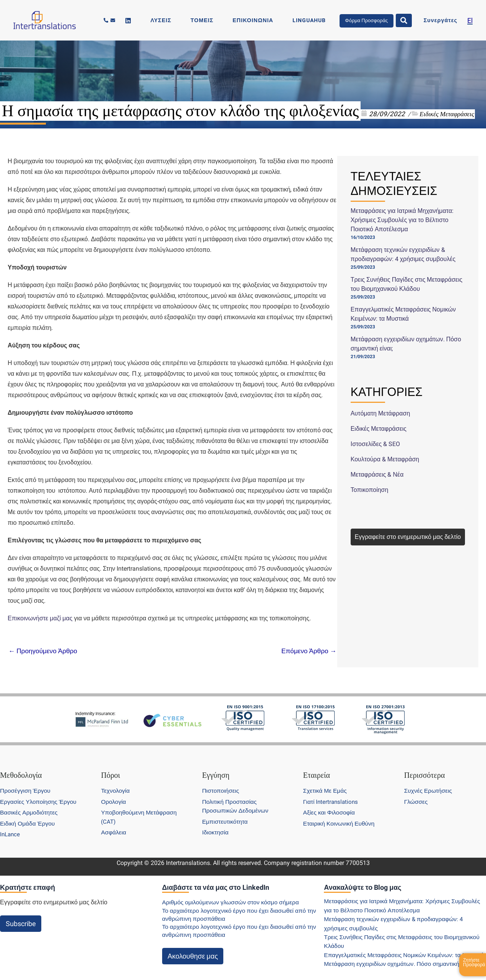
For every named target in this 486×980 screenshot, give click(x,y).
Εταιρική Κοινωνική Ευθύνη (341, 815)
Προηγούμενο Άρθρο (44, 651)
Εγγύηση (216, 766)
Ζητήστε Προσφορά (474, 962)
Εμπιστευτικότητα (226, 813)
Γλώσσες (416, 793)
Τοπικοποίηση (370, 490)
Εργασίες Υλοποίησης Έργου (40, 793)
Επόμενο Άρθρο (307, 651)
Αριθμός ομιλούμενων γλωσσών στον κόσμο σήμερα (234, 893)
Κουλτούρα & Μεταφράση (385, 459)
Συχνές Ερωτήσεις (429, 782)
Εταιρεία (317, 766)
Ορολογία (114, 793)
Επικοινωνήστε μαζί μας (40, 618)
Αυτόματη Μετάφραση (380, 413)
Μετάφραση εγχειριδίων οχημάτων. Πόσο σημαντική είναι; (402, 964)
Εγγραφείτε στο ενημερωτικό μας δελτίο (408, 537)
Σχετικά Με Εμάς (326, 782)
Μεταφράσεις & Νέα (377, 475)
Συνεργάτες (447, 20)
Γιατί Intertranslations (332, 793)
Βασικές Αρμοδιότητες (30, 804)
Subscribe (21, 915)
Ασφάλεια (114, 823)
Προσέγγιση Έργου (26, 782)
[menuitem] (470, 20)
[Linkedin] (193, 21)
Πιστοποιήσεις (221, 782)
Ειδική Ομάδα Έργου (29, 815)
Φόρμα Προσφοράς (379, 20)
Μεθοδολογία (21, 766)
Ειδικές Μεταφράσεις (447, 114)
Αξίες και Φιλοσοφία (330, 804)
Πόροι (111, 766)
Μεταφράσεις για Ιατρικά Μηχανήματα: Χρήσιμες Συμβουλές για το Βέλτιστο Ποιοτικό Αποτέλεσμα (402, 220)
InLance (11, 825)
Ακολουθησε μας (193, 947)
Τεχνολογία (116, 782)
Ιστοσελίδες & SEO (375, 444)
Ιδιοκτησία (216, 823)
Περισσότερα (425, 766)
